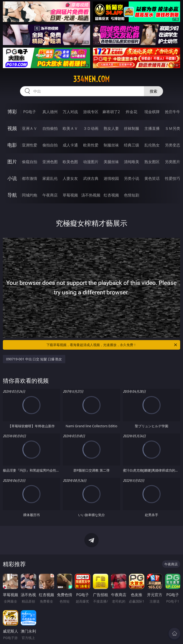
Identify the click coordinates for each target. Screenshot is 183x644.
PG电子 (29, 112)
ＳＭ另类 (173, 128)
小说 (12, 178)
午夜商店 (50, 195)
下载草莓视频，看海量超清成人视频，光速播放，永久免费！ (112, 345)
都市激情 (30, 178)
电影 (12, 145)
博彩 (12, 112)
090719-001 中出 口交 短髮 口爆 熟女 (34, 359)
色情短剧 (132, 195)
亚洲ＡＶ (30, 128)
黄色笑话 (152, 178)
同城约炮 (30, 195)
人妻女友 (70, 178)
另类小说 (132, 178)
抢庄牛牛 (173, 112)
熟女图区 (152, 162)
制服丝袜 (111, 145)
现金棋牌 (152, 112)
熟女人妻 (111, 128)
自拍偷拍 (50, 128)
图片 (12, 162)
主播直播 (152, 128)
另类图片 (173, 162)
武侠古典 (91, 178)
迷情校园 (111, 178)
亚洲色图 (50, 162)
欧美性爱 (91, 145)
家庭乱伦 (50, 178)
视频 (12, 128)
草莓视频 (70, 195)
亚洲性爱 (30, 145)
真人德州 (50, 112)
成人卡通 (70, 145)
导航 (12, 195)
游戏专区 (91, 112)
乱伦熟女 (152, 145)
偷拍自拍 (50, 145)
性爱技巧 (173, 178)
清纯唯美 (132, 162)
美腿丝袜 (111, 162)
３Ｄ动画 (91, 128)
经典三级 (132, 145)
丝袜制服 (132, 128)
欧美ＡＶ (70, 128)
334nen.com (91, 79)
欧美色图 (70, 162)
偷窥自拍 (30, 162)
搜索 (153, 91)
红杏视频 (111, 195)
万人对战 (70, 112)
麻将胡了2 (111, 112)
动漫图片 (91, 162)
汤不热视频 (91, 195)
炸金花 (132, 112)
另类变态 (173, 145)
